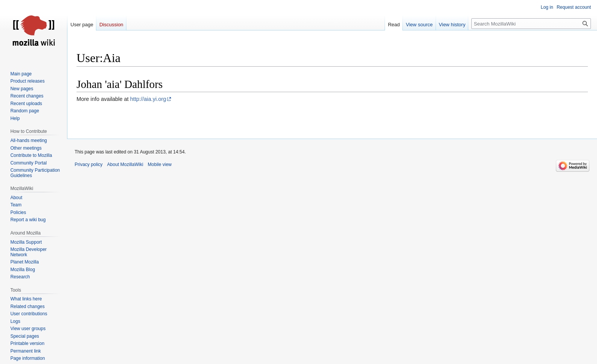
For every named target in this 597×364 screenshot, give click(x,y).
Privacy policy (89, 164)
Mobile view (160, 164)
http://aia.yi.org (148, 99)
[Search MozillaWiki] (531, 24)
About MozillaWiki (125, 164)
